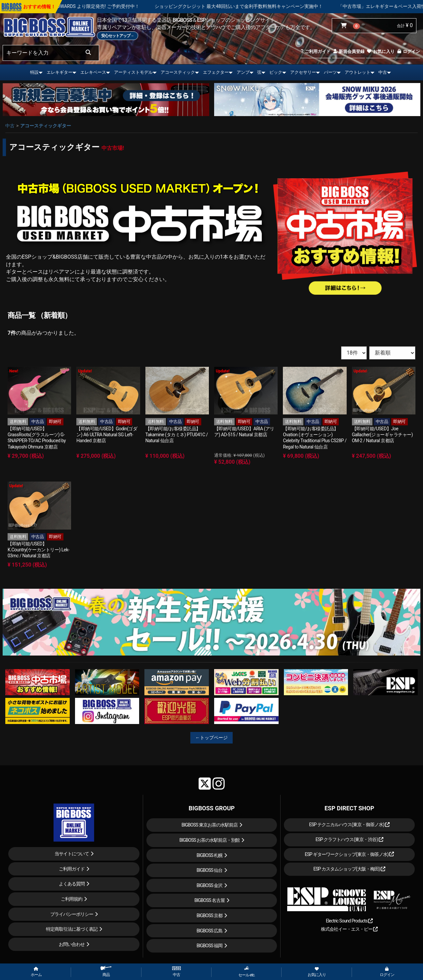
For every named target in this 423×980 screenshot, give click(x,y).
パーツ (330, 72)
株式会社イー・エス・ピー (349, 929)
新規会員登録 (348, 51)
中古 (383, 72)
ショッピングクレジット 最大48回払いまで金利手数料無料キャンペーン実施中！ (281, 6)
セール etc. (247, 972)
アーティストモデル (133, 72)
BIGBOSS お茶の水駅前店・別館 (210, 840)
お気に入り (380, 51)
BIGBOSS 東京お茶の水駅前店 (210, 825)
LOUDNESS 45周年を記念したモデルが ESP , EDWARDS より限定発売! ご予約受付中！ (93, 6)
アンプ (243, 72)
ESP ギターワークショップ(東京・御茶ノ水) (349, 854)
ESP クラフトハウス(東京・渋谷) (349, 839)
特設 (34, 72)
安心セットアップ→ (117, 36)
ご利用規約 (72, 899)
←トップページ (211, 738)
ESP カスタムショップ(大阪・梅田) (349, 869)
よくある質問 (72, 884)
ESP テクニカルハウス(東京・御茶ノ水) (349, 825)
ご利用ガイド (315, 51)
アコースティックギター (46, 126)
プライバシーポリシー (72, 914)
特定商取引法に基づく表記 (72, 929)
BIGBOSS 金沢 (210, 885)
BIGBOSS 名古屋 (210, 900)
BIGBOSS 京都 (210, 916)
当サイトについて (72, 854)
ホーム (36, 972)
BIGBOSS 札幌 (210, 855)
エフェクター (216, 72)
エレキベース (93, 72)
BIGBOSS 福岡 (210, 946)
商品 (106, 972)
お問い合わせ (72, 944)
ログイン (408, 51)
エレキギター (59, 72)
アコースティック (178, 72)
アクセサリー (303, 72)
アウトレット (358, 72)
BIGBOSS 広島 (210, 931)
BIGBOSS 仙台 (210, 870)
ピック (276, 72)
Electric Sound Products (349, 921)
